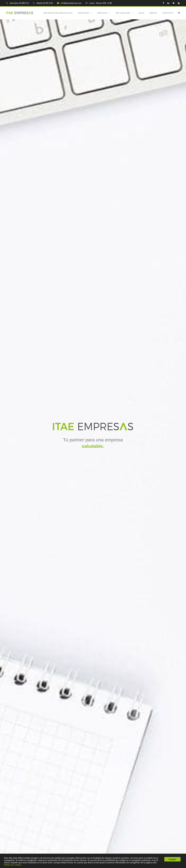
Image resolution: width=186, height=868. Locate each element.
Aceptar (172, 859)
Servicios (102, 13)
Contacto (168, 13)
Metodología (123, 13)
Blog (141, 13)
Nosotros (84, 13)
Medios (153, 13)
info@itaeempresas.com (71, 3)
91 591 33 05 (48, 3)
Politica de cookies (13, 865)
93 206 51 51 (24, 3)
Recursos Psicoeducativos (58, 13)
